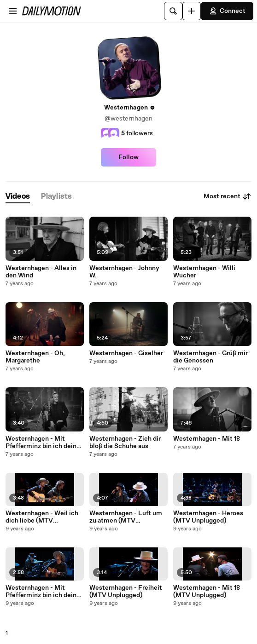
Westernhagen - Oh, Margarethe (35, 357)
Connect (227, 11)
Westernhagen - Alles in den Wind (41, 272)
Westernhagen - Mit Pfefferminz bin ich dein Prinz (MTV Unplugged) (41, 592)
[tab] (18, 197)
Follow (128, 157)
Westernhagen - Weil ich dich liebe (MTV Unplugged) (42, 517)
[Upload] (192, 11)
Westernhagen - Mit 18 (207, 439)
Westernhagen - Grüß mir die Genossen (210, 357)
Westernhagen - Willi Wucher (204, 272)
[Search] (173, 11)
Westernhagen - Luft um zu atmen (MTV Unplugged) (126, 517)
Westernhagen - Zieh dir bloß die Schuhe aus (125, 443)
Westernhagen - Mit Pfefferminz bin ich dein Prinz (41, 443)
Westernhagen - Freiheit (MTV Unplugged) (126, 592)
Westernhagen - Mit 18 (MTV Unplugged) (207, 592)
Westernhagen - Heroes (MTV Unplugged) (208, 517)
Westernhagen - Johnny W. (124, 272)
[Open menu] (13, 11)
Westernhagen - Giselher (126, 353)
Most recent (228, 196)
